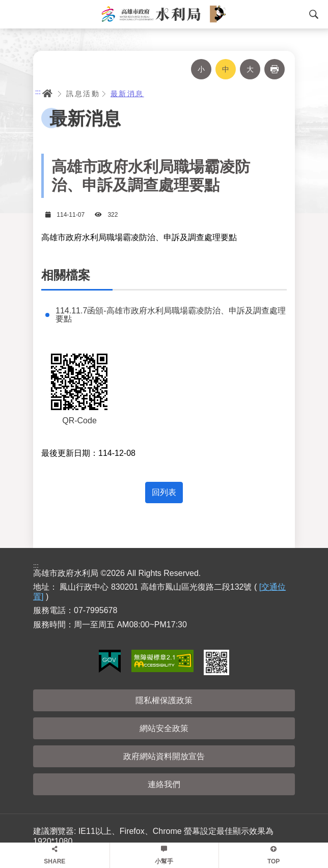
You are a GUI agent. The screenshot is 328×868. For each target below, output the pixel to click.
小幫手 (164, 861)
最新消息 (127, 94)
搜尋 (314, 14)
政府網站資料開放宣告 (164, 756)
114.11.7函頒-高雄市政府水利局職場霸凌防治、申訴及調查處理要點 (171, 315)
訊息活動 (83, 94)
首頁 (47, 94)
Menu (13, 14)
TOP (274, 861)
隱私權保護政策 (164, 700)
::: (38, 92)
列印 (275, 69)
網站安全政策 (164, 728)
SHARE (54, 861)
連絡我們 (164, 784)
